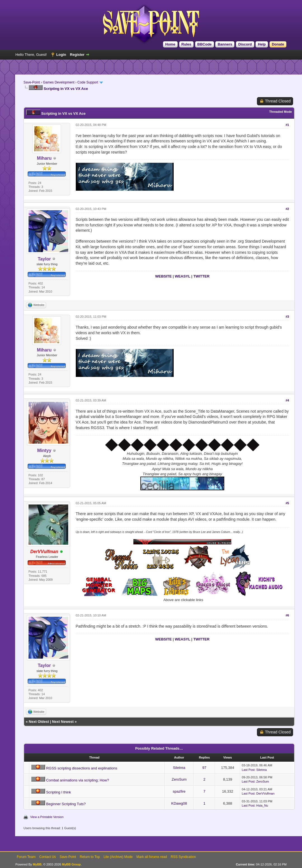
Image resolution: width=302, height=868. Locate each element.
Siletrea (179, 768)
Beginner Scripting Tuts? (66, 804)
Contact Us (47, 857)
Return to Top (90, 857)
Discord (245, 44)
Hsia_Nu (262, 805)
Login (61, 55)
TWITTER (201, 276)
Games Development (59, 82)
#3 (287, 317)
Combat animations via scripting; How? (78, 780)
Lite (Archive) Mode (118, 857)
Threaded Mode (281, 112)
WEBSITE (163, 276)
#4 (287, 400)
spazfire (179, 791)
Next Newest (63, 722)
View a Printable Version (47, 817)
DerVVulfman (266, 793)
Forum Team (26, 857)
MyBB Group (71, 864)
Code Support (88, 82)
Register (77, 55)
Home (170, 44)
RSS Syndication (183, 857)
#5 (287, 503)
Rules (186, 44)
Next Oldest (39, 722)
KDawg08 (179, 803)
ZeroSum (179, 779)
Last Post (248, 770)
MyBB (37, 864)
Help (262, 44)
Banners (225, 44)
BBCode (205, 44)
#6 (287, 615)
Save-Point (32, 82)
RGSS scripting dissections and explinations (82, 768)
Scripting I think (59, 792)
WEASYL (182, 276)
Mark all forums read (152, 857)
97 (204, 768)
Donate (278, 44)
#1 (287, 125)
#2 (287, 209)
